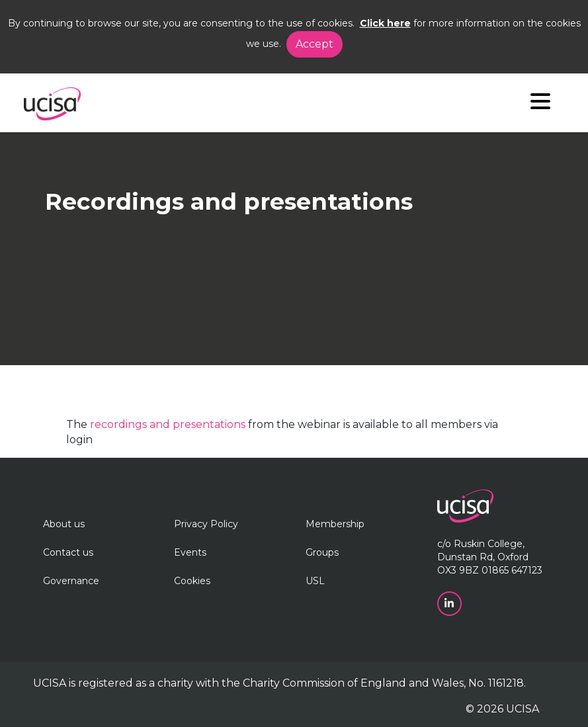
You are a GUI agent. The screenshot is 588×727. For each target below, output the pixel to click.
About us (64, 524)
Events (190, 552)
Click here (385, 23)
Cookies (192, 581)
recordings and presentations (168, 424)
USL (315, 581)
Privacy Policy (206, 524)
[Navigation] (540, 104)
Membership (335, 524)
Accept (315, 44)
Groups (322, 552)
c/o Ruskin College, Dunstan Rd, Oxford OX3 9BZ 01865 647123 (490, 557)
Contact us (68, 552)
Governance (71, 581)
